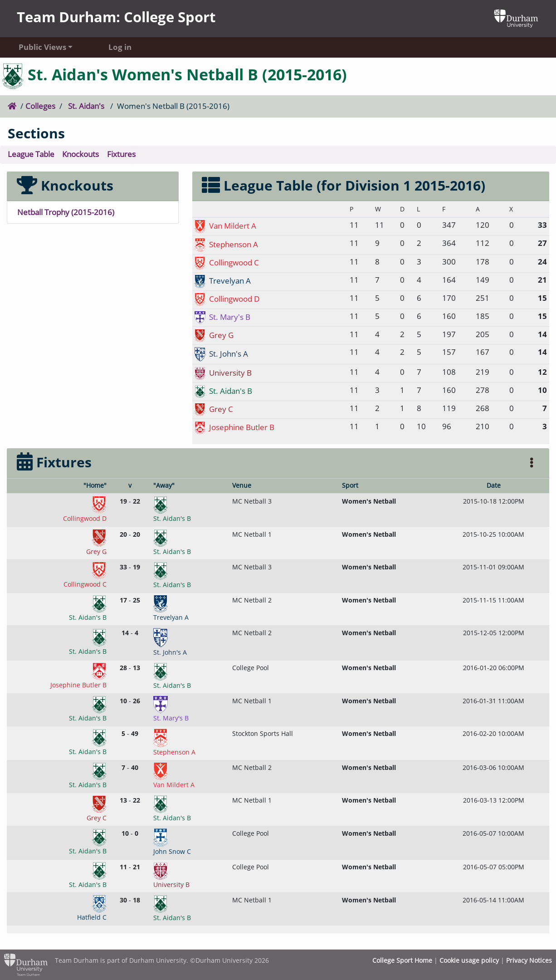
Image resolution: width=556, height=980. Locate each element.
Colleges (40, 106)
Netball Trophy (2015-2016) (66, 212)
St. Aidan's (86, 106)
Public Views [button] (42, 47)
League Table (31, 154)
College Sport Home (402, 960)
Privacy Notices (529, 960)
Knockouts (80, 154)
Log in (120, 47)
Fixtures (121, 154)
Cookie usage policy (469, 960)
